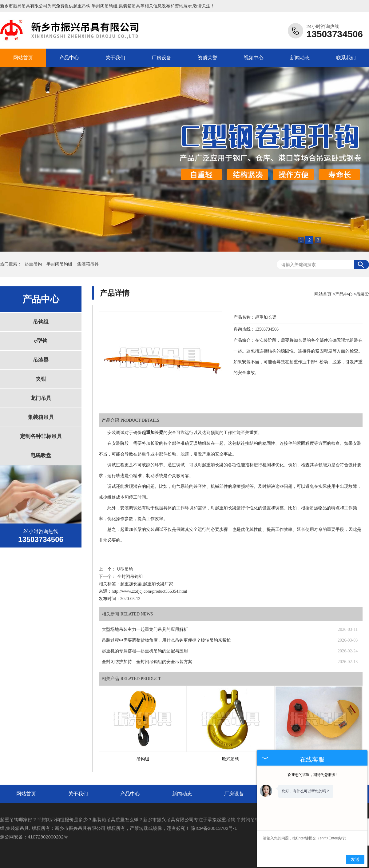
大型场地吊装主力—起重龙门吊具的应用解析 (145, 629)
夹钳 (41, 379)
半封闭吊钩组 (60, 264)
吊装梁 (41, 360)
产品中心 (69, 58)
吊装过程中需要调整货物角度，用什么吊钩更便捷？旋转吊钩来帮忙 (166, 640)
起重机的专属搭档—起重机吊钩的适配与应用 (145, 651)
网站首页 (23, 58)
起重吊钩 (82, 6)
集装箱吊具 (88, 264)
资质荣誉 (208, 58)
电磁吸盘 (41, 455)
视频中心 (254, 58)
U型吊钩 (125, 569)
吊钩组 (41, 322)
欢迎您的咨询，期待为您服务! (312, 775)
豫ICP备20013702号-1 (214, 828)
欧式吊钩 (231, 759)
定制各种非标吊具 (41, 436)
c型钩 (41, 341)
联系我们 (346, 58)
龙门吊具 (41, 398)
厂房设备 (161, 58)
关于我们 (115, 58)
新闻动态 (300, 58)
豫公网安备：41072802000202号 (34, 837)
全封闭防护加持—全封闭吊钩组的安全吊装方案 (147, 662)
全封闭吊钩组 (130, 577)
